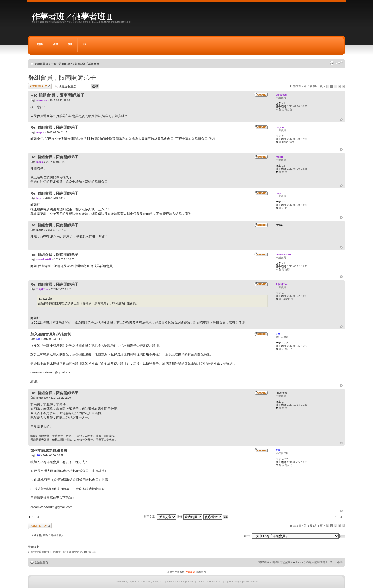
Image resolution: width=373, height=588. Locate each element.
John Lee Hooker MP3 (211, 581)
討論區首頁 (41, 64)
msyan (40, 132)
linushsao (42, 398)
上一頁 (35, 517)
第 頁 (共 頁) (314, 86)
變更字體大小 (339, 63)
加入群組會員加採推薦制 (51, 334)
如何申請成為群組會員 (49, 450)
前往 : (247, 536)
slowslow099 (44, 260)
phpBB (132, 581)
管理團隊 (264, 562)
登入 (85, 44)
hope (39, 198)
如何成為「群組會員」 (88, 64)
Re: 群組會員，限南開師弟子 (57, 95)
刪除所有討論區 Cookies (287, 562)
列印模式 (332, 63)
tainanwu (42, 101)
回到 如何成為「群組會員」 (48, 535)
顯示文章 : (160, 517)
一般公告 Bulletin (61, 64)
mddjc (40, 162)
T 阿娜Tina (42, 289)
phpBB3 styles (250, 581)
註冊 (70, 44)
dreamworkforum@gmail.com (51, 372)
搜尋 (56, 44)
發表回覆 (40, 86)
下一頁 (338, 517)
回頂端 (341, 120)
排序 (190, 517)
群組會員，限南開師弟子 (62, 78)
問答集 (40, 44)
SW (38, 339)
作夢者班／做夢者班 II (72, 17)
